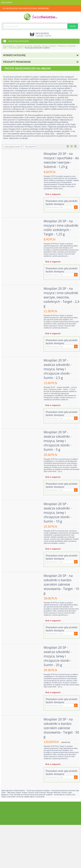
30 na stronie (30, 147)
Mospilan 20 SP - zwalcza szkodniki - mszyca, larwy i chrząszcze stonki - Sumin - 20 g (58, 656)
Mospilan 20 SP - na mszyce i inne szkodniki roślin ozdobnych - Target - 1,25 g (61, 228)
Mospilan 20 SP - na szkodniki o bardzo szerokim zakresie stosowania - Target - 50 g (62, 728)
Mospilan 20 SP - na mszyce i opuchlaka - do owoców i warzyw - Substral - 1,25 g (62, 160)
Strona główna (9, 46)
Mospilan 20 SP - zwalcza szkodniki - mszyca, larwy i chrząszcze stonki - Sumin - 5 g (58, 441)
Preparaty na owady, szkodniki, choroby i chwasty (36, 46)
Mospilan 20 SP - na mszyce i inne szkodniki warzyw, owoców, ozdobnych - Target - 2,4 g (61, 297)
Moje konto (7, 3)
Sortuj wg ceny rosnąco (13, 147)
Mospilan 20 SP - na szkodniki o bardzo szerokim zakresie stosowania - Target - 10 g (62, 584)
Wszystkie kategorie (16, 41)
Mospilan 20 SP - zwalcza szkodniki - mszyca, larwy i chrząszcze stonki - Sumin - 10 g (58, 513)
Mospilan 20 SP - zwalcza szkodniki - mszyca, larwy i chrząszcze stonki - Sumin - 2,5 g (58, 369)
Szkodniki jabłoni (16, 48)
